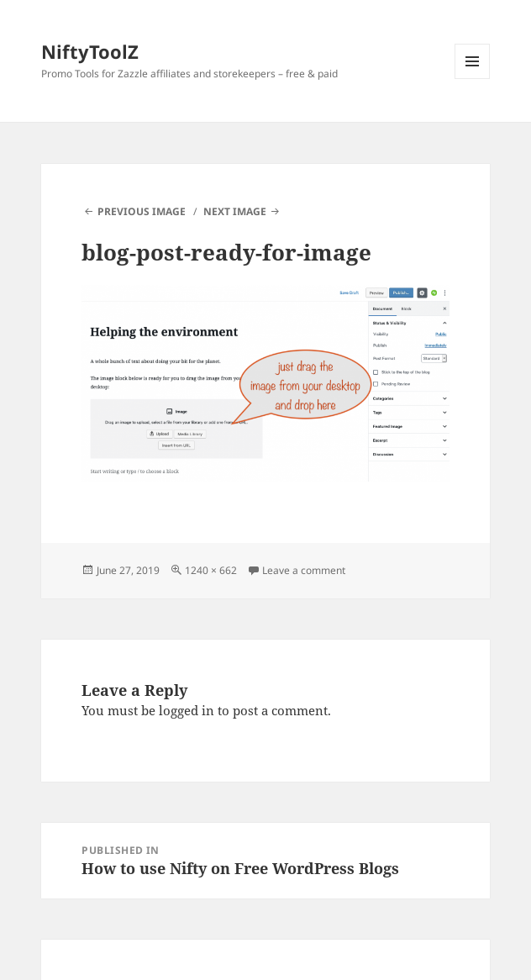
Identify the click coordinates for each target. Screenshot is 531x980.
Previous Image (142, 211)
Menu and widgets (473, 79)
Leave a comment (304, 570)
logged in (187, 710)
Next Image (235, 211)
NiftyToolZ (90, 51)
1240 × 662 (211, 570)
